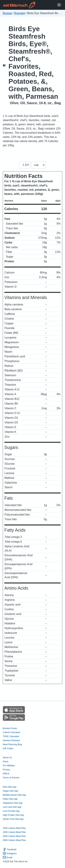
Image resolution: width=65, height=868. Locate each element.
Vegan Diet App (10, 791)
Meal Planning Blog (12, 744)
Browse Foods (10, 728)
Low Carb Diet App (12, 807)
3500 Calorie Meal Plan (14, 840)
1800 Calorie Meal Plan (14, 832)
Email (8, 857)
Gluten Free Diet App (13, 819)
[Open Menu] (59, 5)
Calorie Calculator (12, 732)
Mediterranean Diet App (14, 795)
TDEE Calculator (11, 736)
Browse (7, 13)
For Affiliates (9, 766)
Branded (20, 13)
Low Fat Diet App (11, 811)
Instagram (10, 853)
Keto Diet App (10, 787)
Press (6, 761)
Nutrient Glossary (11, 740)
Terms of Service (11, 778)
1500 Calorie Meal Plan (14, 828)
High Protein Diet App (13, 815)
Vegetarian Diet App (13, 803)
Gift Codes (8, 748)
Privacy (6, 770)
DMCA (6, 774)
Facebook (10, 849)
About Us (7, 757)
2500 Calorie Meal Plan (14, 836)
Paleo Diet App (10, 799)
